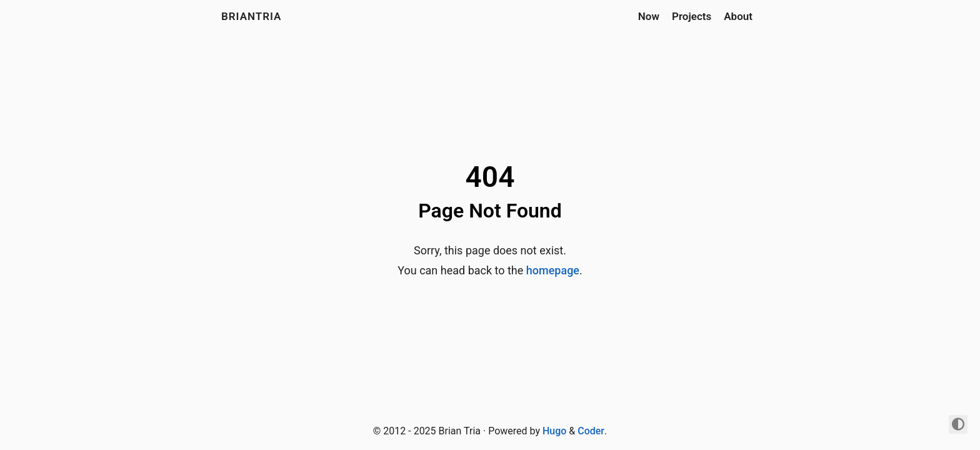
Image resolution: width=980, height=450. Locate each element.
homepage (553, 270)
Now (649, 16)
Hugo (554, 431)
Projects (692, 16)
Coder (591, 431)
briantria (251, 16)
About (738, 16)
